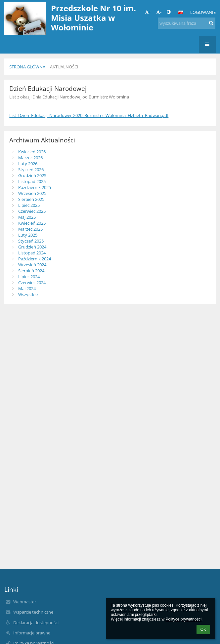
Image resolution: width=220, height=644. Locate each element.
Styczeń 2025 (31, 241)
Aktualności (64, 67)
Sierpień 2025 (31, 199)
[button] (181, 12)
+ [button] (148, 12)
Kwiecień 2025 (32, 223)
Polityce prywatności (183, 619)
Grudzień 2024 (32, 247)
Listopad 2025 (32, 181)
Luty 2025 (28, 235)
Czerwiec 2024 (32, 283)
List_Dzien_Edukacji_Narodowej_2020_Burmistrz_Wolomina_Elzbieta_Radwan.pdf (89, 115)
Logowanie (203, 12)
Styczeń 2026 (31, 170)
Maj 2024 (27, 288)
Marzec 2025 (30, 229)
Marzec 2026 (30, 158)
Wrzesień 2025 (32, 193)
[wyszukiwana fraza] (187, 23)
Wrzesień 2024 (32, 265)
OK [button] (203, 629)
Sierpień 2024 (31, 271)
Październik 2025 (35, 187)
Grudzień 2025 (32, 175)
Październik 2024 (35, 259)
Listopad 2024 (32, 253)
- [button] (159, 12)
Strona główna (27, 67)
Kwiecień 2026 (32, 152)
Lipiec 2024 (29, 277)
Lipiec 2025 (29, 205)
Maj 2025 (27, 217)
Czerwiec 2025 (32, 211)
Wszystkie (28, 294)
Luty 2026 (28, 164)
